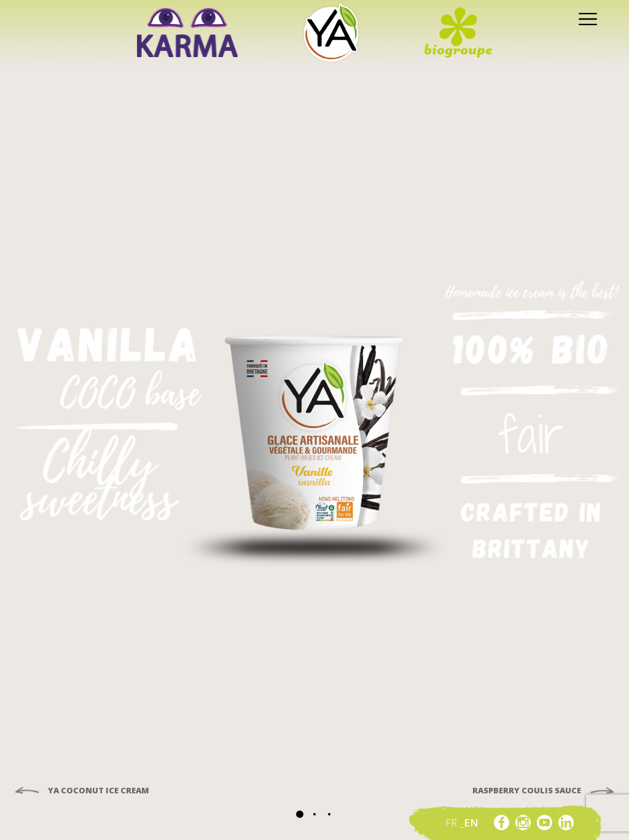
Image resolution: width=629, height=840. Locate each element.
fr (452, 822)
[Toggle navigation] (585, 18)
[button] (300, 814)
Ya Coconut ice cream (98, 791)
